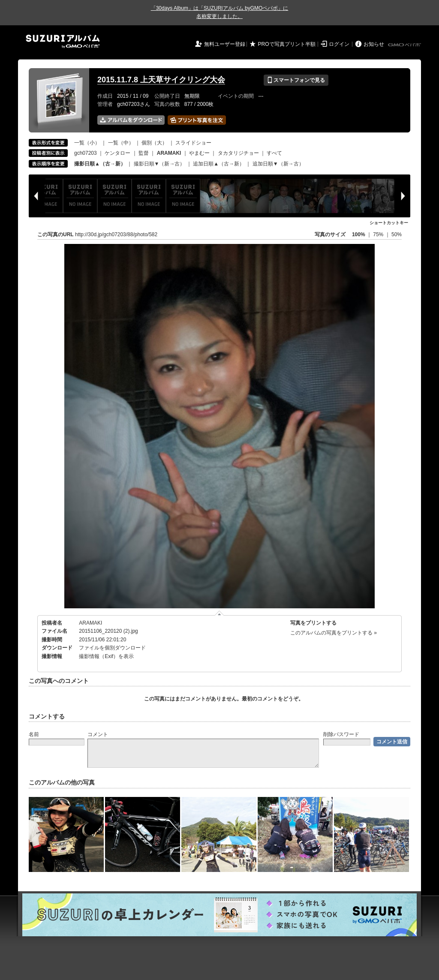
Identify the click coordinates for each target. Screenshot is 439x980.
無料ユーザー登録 (225, 44)
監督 (144, 153)
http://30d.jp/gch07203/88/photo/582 (116, 234)
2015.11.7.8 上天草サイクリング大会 (161, 80)
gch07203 (86, 153)
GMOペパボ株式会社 (405, 45)
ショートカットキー (389, 223)
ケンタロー (117, 153)
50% (397, 234)
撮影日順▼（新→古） (159, 164)
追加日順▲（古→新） (219, 164)
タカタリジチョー (238, 153)
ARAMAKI (90, 623)
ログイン (339, 44)
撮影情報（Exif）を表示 (106, 656)
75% (379, 234)
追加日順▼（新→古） (278, 164)
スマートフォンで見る (296, 80)
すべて (274, 153)
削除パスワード (341, 734)
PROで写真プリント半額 (287, 44)
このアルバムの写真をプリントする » (334, 633)
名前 (34, 734)
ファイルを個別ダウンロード (112, 648)
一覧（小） (87, 143)
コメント (98, 734)
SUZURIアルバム (63, 41)
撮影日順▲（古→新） (100, 164)
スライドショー (193, 143)
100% (359, 234)
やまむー (199, 153)
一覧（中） (121, 143)
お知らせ (374, 44)
